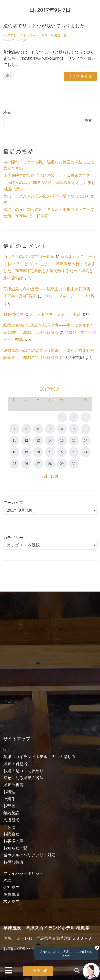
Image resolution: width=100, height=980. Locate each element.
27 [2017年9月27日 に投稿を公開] (38, 464)
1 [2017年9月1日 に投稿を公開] (62, 417)
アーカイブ (13, 503)
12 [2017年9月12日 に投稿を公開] (26, 440)
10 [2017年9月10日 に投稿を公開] (86, 429)
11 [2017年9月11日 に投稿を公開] (14, 440)
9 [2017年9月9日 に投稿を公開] (74, 429)
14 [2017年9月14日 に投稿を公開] (50, 440)
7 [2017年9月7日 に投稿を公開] (50, 429)
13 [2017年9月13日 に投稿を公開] (38, 440)
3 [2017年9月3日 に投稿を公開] (86, 417)
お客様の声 (13, 314)
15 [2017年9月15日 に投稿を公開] (62, 440)
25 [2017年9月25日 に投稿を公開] (14, 464)
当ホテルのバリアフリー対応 (29, 257)
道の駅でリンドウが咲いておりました (44, 26)
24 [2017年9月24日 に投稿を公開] (86, 452)
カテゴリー (13, 538)
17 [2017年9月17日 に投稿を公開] (86, 440)
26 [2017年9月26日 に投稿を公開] (26, 464)
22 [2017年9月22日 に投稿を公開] (62, 452)
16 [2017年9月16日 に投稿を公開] (74, 440)
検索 (7, 113)
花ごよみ (61, 35)
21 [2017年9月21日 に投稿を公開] (50, 452)
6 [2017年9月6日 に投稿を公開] (38, 429)
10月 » (56, 476)
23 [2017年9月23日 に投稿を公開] (74, 452)
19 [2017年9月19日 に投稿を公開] (26, 452)
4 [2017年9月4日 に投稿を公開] (14, 429)
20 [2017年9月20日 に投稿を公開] (38, 452)
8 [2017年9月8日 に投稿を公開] (62, 429)
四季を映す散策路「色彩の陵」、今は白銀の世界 (47, 175)
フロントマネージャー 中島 (28, 35)
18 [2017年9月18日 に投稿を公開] (14, 452)
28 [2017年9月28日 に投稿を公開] (50, 464)
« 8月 (43, 476)
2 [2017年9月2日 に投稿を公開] (74, 417)
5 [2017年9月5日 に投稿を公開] (26, 429)
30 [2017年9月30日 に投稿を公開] (74, 464)
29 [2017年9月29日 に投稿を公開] (62, 464)
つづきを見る (80, 76)
